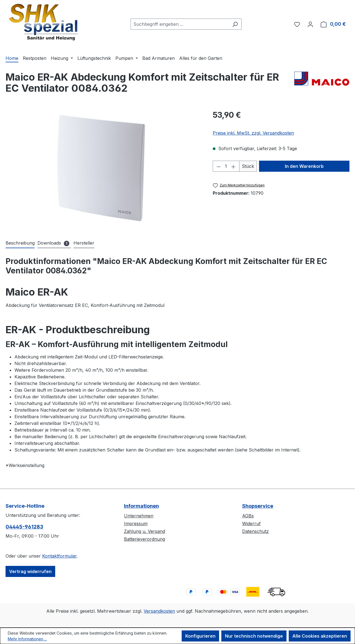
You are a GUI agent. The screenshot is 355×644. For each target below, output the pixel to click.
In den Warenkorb (304, 166)
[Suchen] (235, 24)
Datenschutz (255, 531)
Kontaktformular (59, 556)
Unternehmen (139, 516)
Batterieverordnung (144, 539)
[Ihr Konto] (310, 24)
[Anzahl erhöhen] (234, 166)
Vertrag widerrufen (30, 571)
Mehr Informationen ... (27, 639)
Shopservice (258, 506)
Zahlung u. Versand (144, 531)
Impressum (136, 524)
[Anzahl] (226, 166)
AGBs (248, 516)
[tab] (20, 243)
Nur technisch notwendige (254, 636)
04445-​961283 (24, 527)
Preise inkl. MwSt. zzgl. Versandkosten (253, 133)
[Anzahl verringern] (219, 166)
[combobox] (180, 24)
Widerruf (251, 524)
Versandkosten (159, 611)
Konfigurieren (200, 636)
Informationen (141, 506)
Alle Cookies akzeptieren (320, 636)
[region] (104, 169)
